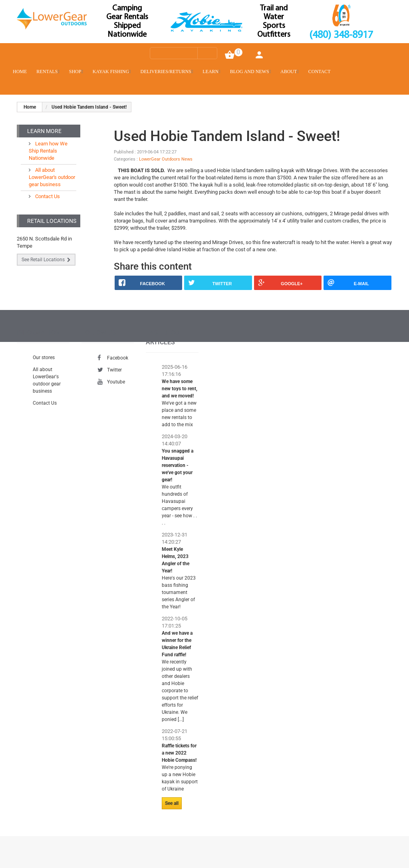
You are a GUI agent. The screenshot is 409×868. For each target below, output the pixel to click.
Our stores (44, 358)
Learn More (44, 131)
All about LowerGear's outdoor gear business (52, 177)
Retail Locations (52, 221)
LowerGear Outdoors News (166, 159)
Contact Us (47, 196)
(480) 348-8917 (341, 35)
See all (172, 803)
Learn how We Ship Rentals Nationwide (48, 151)
